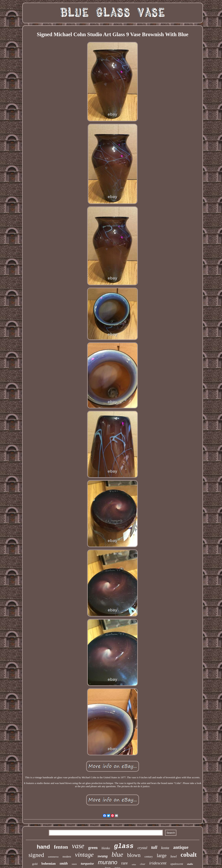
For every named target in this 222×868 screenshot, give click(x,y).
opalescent (177, 864)
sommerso (53, 857)
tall (154, 847)
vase (78, 846)
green (93, 848)
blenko (106, 848)
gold (35, 864)
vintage (84, 855)
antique (181, 847)
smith (64, 863)
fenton (61, 847)
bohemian (49, 864)
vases (74, 864)
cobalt (189, 855)
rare (124, 863)
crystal (142, 848)
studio (190, 864)
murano (108, 862)
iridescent (158, 863)
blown (134, 855)
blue (117, 854)
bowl (174, 856)
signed (36, 855)
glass (124, 846)
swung (103, 856)
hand (43, 847)
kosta (165, 848)
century (149, 857)
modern (67, 857)
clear (143, 864)
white (134, 865)
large (162, 855)
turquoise (87, 864)
